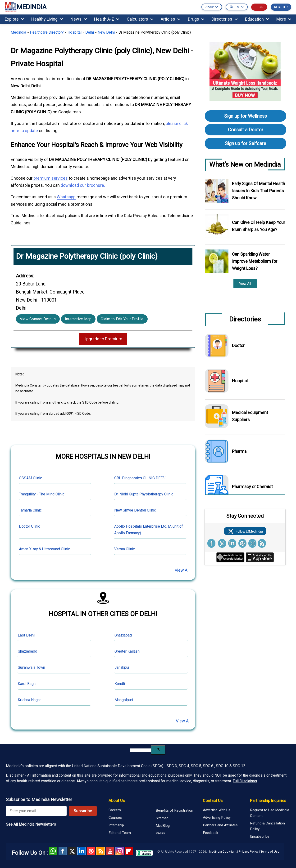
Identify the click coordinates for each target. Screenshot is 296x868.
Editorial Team (120, 833)
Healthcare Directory (47, 32)
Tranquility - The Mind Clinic (42, 494)
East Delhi (26, 635)
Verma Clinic (125, 549)
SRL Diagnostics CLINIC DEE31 (141, 478)
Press (160, 833)
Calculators (140, 19)
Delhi (90, 32)
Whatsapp (66, 197)
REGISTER (281, 7)
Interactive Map (78, 319)
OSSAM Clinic (30, 478)
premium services (51, 178)
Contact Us (213, 801)
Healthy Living (47, 19)
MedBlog (163, 826)
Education (257, 19)
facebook (63, 851)
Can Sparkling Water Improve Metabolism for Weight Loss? (255, 261)
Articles (171, 19)
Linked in (82, 851)
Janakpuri (122, 667)
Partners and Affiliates (220, 825)
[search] (140, 750)
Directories (225, 19)
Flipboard (129, 851)
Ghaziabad (123, 635)
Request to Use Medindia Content (270, 813)
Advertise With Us (217, 810)
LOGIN (259, 7)
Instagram (119, 851)
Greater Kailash (127, 651)
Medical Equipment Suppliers (250, 416)
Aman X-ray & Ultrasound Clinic (44, 549)
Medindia (18, 32)
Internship (116, 825)
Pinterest (91, 851)
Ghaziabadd (27, 651)
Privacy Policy (248, 851)
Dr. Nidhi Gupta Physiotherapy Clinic (144, 494)
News (79, 19)
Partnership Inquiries (268, 801)
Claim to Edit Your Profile (122, 319)
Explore (14, 19)
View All (182, 570)
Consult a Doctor (246, 130)
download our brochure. (83, 185)
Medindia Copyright (223, 851)
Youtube (110, 851)
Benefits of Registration (174, 810)
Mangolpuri (124, 700)
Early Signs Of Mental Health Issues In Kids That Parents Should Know (259, 191)
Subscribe (83, 811)
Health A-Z (107, 19)
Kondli (120, 684)
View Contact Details (38, 319)
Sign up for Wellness (246, 116)
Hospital (75, 32)
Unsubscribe (260, 837)
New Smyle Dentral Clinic (135, 510)
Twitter (72, 851)
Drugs (196, 19)
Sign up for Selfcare (246, 143)
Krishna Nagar (29, 700)
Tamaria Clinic (30, 510)
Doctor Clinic (30, 526)
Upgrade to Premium (103, 339)
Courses (115, 818)
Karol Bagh (27, 684)
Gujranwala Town (31, 667)
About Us (117, 801)
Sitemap (162, 818)
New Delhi (106, 32)
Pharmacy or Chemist (252, 487)
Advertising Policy (217, 818)
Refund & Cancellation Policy (267, 826)
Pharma (239, 451)
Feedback (210, 833)
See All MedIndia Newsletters (31, 824)
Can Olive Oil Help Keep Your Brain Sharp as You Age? (259, 226)
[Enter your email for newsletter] (36, 811)
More (284, 19)
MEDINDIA (26, 7)
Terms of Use (270, 851)
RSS (100, 851)
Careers (115, 810)
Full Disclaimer (245, 781)
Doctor (238, 345)
